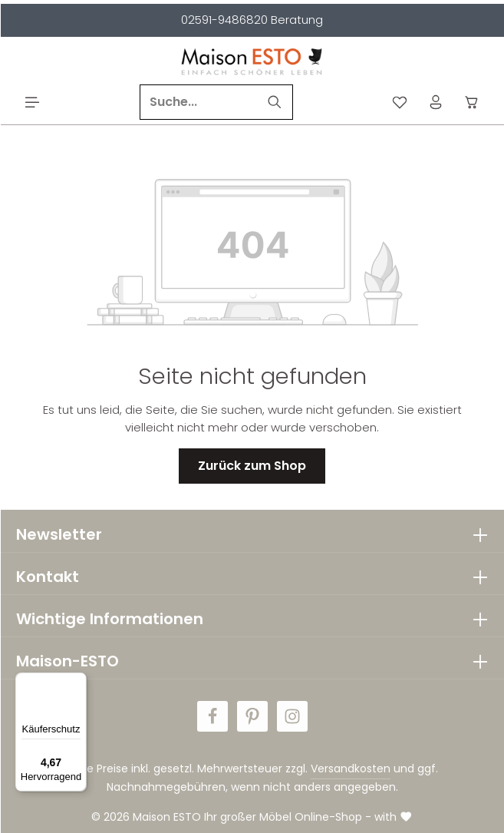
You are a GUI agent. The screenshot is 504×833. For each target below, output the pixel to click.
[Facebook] (212, 716)
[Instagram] (292, 716)
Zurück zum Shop (252, 466)
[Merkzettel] (400, 102)
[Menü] (33, 102)
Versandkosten (351, 769)
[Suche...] (199, 102)
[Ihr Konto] (436, 102)
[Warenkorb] (472, 102)
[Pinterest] (252, 716)
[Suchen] (275, 102)
